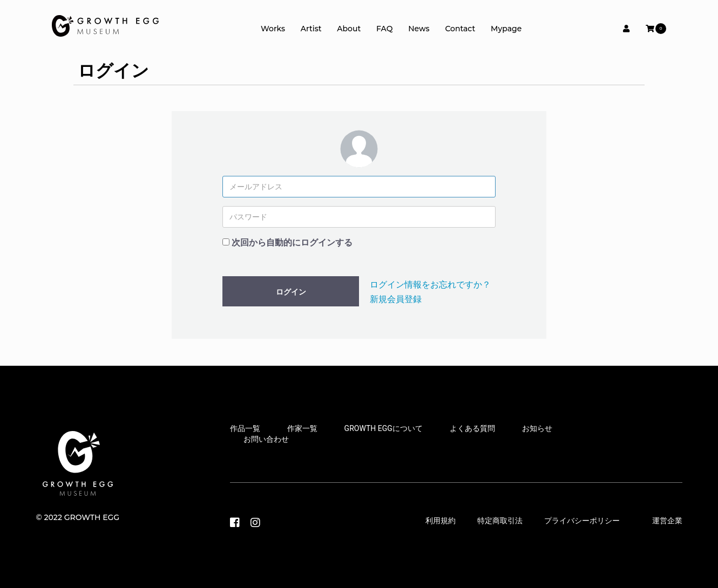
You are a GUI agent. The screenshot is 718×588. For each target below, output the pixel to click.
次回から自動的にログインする (292, 242)
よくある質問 (472, 428)
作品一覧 (245, 428)
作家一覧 (302, 428)
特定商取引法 (500, 521)
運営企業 (667, 521)
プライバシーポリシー (582, 521)
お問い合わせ (266, 439)
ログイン (291, 292)
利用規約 (441, 521)
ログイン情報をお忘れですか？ (430, 285)
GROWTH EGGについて (384, 428)
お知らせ (537, 428)
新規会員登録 (396, 299)
